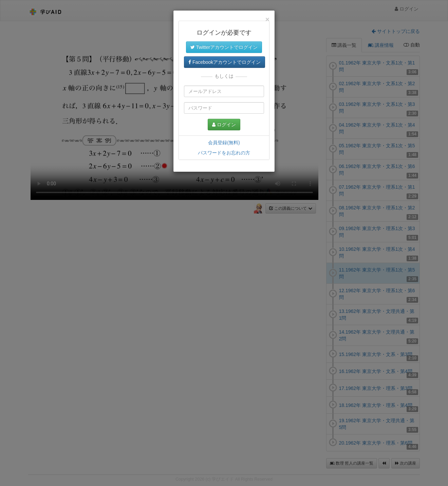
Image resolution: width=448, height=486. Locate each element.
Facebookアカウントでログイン (225, 62)
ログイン (224, 125)
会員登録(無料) (224, 143)
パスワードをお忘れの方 (224, 153)
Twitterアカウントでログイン (224, 47)
